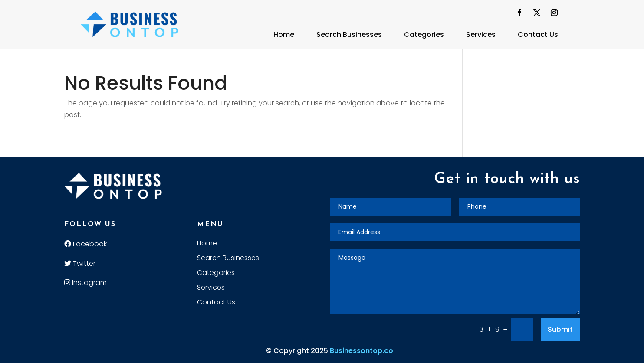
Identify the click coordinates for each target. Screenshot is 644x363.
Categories (424, 34)
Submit (560, 329)
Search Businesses (349, 34)
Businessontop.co (361, 351)
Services (481, 34)
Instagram (85, 283)
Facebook (85, 244)
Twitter (80, 263)
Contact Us (538, 34)
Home (284, 34)
